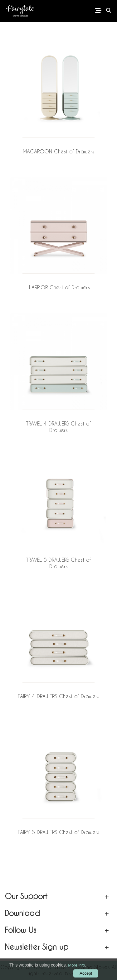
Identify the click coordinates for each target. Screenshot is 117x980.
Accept (86, 973)
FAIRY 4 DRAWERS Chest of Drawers (58, 696)
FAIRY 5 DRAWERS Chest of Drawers (58, 832)
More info (76, 965)
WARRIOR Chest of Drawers (59, 287)
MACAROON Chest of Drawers (58, 151)
